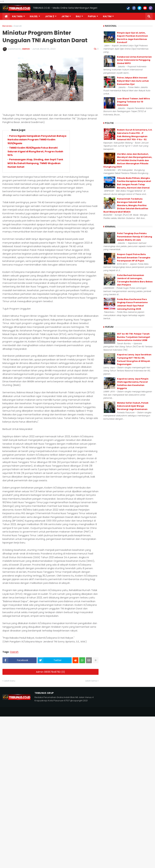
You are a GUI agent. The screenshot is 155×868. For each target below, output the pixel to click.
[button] (149, 16)
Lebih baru (10, 681)
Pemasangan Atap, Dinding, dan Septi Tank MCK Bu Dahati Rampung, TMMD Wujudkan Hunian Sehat (35, 163)
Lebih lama (91, 681)
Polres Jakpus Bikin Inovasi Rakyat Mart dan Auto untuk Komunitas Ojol (133, 81)
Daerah (18, 26)
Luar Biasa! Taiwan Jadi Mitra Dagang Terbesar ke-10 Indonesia (133, 102)
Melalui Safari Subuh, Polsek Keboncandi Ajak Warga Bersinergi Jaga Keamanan (133, 406)
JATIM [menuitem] (65, 16)
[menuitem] (6, 16)
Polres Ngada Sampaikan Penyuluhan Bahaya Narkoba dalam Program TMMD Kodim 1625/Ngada (37, 140)
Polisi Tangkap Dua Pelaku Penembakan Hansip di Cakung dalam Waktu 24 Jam (135, 237)
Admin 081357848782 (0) (50, 672)
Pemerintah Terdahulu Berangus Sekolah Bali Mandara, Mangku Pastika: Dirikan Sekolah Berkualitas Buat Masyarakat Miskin (126, 205)
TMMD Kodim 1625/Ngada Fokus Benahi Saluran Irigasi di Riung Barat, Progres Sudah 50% (35, 151)
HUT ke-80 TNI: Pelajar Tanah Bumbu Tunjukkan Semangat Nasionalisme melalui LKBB (134, 337)
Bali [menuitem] (78, 16)
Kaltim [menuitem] (107, 16)
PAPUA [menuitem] (92, 16)
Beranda (7, 26)
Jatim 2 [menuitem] (50, 16)
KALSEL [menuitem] (34, 16)
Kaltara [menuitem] (17, 16)
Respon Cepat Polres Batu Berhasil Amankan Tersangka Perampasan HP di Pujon (134, 257)
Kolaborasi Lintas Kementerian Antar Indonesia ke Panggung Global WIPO (134, 60)
